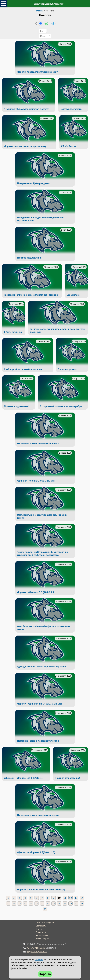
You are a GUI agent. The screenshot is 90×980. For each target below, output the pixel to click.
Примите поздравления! (30, 258)
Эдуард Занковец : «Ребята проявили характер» (42, 666)
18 (25, 903)
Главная (40, 11)
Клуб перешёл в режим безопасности (23, 369)
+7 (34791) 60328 (36, 948)
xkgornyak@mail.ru (37, 951)
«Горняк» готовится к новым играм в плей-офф (41, 889)
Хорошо (45, 974)
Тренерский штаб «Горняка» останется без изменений (32, 295)
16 (14, 903)
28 (82, 903)
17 (20, 903)
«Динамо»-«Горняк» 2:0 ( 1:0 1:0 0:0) (36, 481)
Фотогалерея (42, 935)
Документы (41, 926)
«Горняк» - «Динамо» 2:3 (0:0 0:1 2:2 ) (36, 592)
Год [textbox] (42, 31)
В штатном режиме (67, 369)
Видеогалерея (42, 939)
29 (45, 909)
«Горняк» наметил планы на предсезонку (25, 146)
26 (71, 903)
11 (65, 898)
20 (37, 903)
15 (8, 903)
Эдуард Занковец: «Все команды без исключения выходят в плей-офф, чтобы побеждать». (42, 553)
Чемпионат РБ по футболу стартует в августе (26, 109)
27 (76, 903)
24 (59, 903)
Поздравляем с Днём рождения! (34, 183)
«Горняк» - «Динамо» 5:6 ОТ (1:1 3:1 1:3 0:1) (39, 704)
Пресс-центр (41, 932)
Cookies (39, 959)
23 (54, 903)
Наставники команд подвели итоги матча (38, 443)
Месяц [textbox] (43, 36)
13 (76, 898)
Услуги (39, 929)
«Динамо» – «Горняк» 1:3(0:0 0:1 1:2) (36, 852)
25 (65, 903)
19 (31, 903)
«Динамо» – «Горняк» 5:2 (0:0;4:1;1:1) (23, 778)
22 (48, 903)
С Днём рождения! (14, 332)
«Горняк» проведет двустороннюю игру (37, 72)
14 (82, 898)
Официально (73, 295)
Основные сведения (45, 923)
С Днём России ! (69, 146)
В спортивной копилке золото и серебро (61, 406)
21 (42, 903)
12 (71, 898)
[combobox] (43, 31)
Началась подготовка (71, 109)
